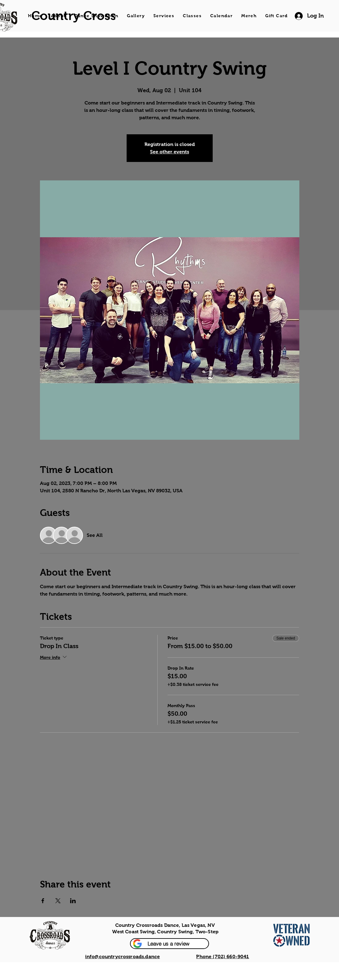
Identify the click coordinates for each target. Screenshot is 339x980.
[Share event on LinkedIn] (73, 901)
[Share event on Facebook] (43, 901)
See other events (169, 152)
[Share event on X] (58, 901)
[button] (169, 944)
